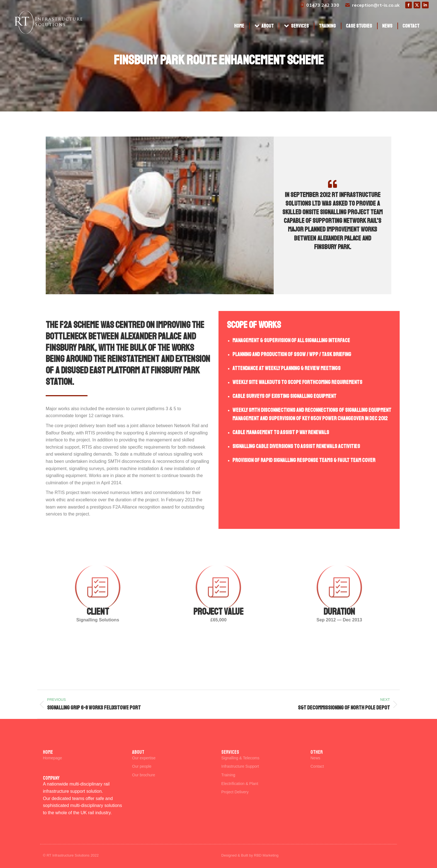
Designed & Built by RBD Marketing (250, 855)
